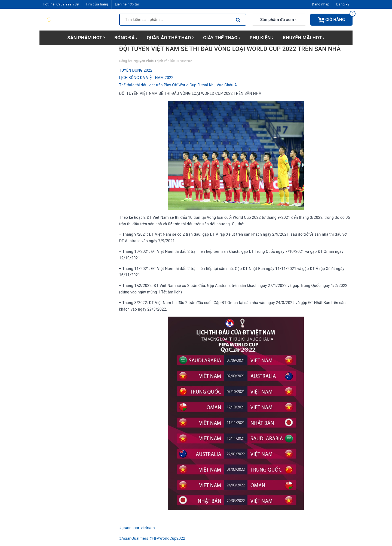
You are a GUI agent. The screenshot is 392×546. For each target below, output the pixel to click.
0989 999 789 (68, 4)
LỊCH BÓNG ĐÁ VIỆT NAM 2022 (146, 78)
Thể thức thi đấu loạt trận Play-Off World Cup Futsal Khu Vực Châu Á (178, 85)
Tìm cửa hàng (97, 4)
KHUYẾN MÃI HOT (304, 38)
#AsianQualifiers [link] (134, 538)
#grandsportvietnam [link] (137, 528)
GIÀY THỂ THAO (222, 38)
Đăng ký (343, 4)
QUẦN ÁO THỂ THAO (170, 38)
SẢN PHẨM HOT (86, 38)
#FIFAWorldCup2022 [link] (167, 538)
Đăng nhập (321, 4)
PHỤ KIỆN (262, 38)
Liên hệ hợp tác (127, 4)
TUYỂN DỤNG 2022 (136, 70)
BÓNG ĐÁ (126, 38)
